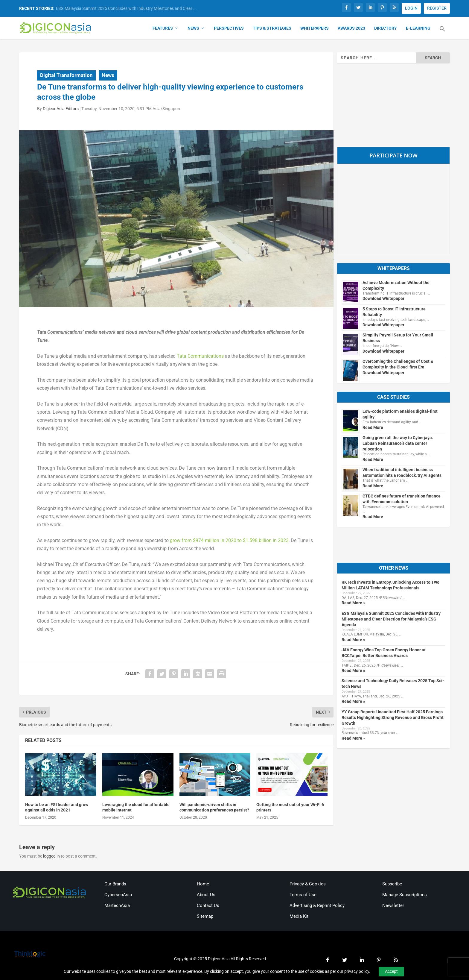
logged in (51, 857)
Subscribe (392, 885)
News (193, 29)
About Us (206, 895)
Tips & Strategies (272, 29)
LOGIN (411, 8)
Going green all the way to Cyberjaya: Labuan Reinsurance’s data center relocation (398, 444)
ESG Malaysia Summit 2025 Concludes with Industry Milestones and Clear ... (126, 8)
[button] (442, 33)
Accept (391, 971)
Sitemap (205, 917)
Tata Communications (200, 357)
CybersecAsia (118, 895)
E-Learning (418, 29)
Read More (373, 428)
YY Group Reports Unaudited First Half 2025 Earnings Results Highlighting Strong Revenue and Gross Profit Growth (393, 718)
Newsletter (393, 906)
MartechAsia (117, 906)
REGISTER (437, 8)
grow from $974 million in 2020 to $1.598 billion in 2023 (229, 541)
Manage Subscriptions (405, 895)
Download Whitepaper (383, 299)
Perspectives (229, 29)
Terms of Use (303, 895)
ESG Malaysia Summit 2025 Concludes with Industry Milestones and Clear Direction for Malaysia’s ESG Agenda (391, 619)
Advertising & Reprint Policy (317, 906)
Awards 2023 (351, 29)
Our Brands (115, 885)
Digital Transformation (66, 76)
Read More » (353, 603)
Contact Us (208, 906)
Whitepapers (315, 29)
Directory (386, 29)
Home (203, 885)
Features (163, 29)
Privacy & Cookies (308, 885)
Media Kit (299, 917)
